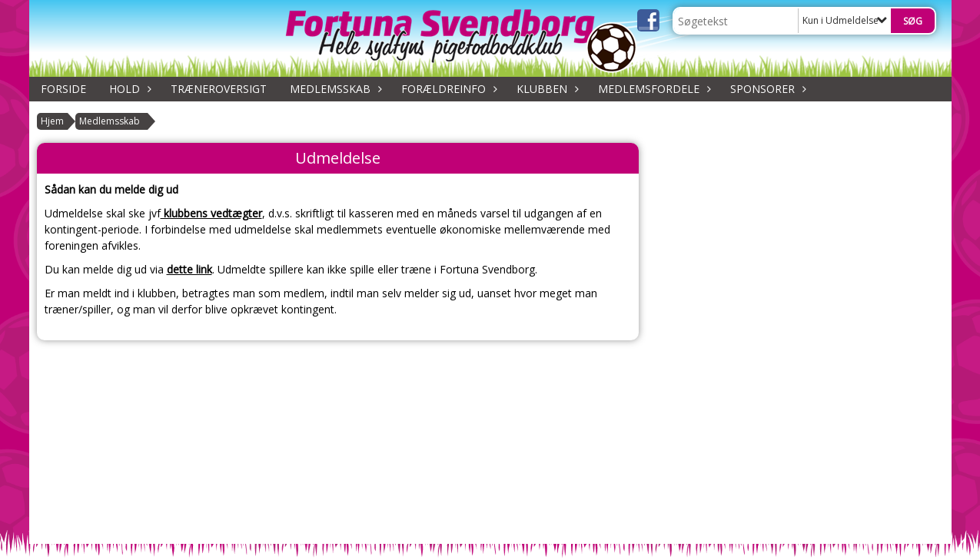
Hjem (52, 121)
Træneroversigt (219, 89)
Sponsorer (766, 89)
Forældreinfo (447, 89)
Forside (63, 89)
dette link (189, 269)
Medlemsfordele (653, 89)
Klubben (546, 89)
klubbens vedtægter (211, 213)
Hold (128, 89)
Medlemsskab (334, 89)
